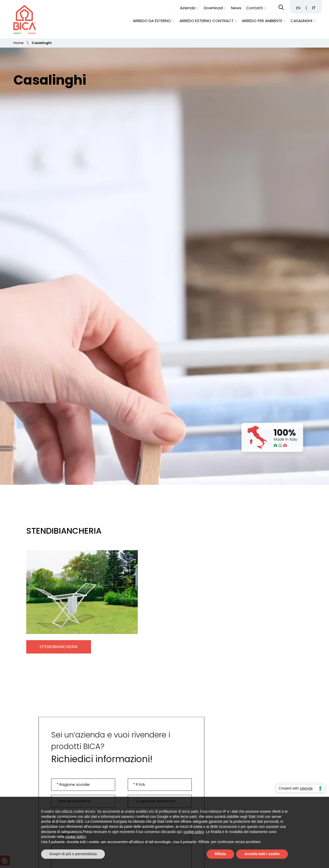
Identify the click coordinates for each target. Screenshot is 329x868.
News (236, 8)
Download (213, 8)
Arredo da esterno (152, 21)
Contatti (255, 8)
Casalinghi (301, 21)
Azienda (188, 8)
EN (299, 8)
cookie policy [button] (194, 832)
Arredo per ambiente (262, 21)
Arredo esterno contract (207, 21)
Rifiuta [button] (221, 854)
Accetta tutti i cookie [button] (262, 854)
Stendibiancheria (59, 582)
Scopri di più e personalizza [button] (73, 854)
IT (314, 8)
